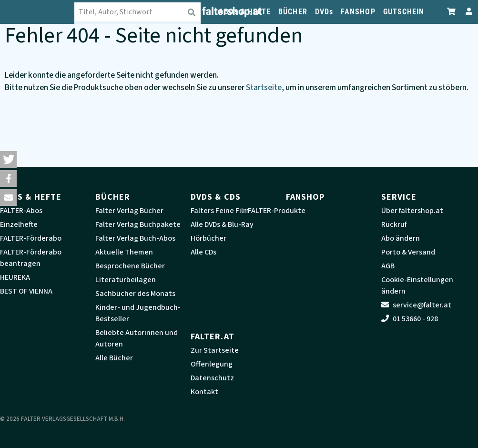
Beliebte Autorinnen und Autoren (137, 338)
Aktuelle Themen (124, 252)
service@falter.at (416, 305)
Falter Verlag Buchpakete (138, 224)
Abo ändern (401, 238)
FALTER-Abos (21, 211)
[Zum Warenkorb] (452, 12)
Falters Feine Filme (222, 211)
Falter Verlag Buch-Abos (135, 238)
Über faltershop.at (412, 211)
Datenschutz (212, 378)
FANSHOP (358, 12)
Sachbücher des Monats (135, 294)
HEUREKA (15, 277)
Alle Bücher (114, 358)
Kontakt (204, 392)
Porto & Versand (408, 252)
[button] (8, 159)
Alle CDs (203, 252)
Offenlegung (212, 364)
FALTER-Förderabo (31, 238)
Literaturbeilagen (126, 280)
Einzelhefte (19, 224)
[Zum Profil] (467, 12)
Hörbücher (208, 238)
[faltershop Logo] (45, 12)
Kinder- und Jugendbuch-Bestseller (138, 313)
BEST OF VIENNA (26, 291)
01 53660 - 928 (410, 319)
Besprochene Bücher (130, 266)
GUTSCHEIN (404, 12)
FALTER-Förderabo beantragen (31, 258)
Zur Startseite (215, 350)
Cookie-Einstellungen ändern (417, 285)
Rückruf (394, 224)
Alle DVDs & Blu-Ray (222, 224)
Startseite (264, 87)
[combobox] (145, 12)
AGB (388, 266)
